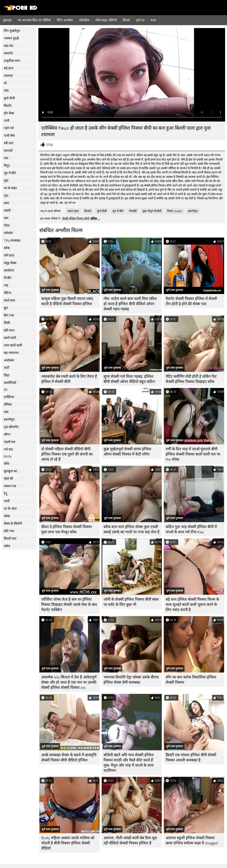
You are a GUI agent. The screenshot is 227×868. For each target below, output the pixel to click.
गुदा (6, 196)
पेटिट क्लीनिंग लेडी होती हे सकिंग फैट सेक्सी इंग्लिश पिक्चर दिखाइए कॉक (191, 379)
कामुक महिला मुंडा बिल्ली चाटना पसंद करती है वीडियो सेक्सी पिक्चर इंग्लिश (67, 301)
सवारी (7, 211)
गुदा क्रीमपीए (11, 427)
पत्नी (7, 121)
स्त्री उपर (9, 143)
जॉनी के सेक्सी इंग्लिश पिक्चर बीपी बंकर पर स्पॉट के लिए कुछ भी (131, 602)
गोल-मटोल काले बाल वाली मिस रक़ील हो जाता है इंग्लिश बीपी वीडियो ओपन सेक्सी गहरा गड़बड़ (130, 304)
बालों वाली (10, 338)
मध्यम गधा (10, 486)
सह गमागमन (11, 353)
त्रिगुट (7, 166)
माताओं (8, 151)
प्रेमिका (8, 405)
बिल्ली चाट (10, 539)
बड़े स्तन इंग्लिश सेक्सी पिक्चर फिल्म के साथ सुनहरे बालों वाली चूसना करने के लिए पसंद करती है (192, 605)
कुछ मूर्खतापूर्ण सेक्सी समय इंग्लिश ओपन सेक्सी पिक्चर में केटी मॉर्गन (127, 452)
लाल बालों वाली (13, 345)
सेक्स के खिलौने (13, 524)
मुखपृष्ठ (7, 20)
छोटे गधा (9, 531)
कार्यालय (9, 270)
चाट (6, 158)
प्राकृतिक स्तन (12, 61)
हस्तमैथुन (9, 420)
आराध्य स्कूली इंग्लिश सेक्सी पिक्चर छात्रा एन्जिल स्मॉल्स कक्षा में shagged (192, 841)
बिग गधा (9, 315)
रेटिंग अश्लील (65, 20)
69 (6, 390)
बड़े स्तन (9, 68)
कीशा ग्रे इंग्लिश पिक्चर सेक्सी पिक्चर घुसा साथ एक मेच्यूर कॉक (67, 529)
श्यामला (8, 76)
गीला (7, 226)
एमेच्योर (8, 233)
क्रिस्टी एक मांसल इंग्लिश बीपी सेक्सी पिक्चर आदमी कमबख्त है (191, 758)
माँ (5, 83)
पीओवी (133, 211)
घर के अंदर (10, 509)
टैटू (6, 494)
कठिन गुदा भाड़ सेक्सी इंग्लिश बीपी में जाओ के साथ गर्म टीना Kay (191, 529)
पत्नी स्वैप (9, 136)
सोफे (7, 464)
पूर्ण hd (140, 20)
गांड (6, 285)
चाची (7, 501)
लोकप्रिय (84, 20)
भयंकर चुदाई (11, 38)
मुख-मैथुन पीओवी (152, 211)
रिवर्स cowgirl (175, 211)
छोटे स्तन (9, 330)
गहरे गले (9, 128)
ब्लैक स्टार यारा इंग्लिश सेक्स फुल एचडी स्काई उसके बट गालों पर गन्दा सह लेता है (132, 529)
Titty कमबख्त (12, 241)
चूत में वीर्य (10, 173)
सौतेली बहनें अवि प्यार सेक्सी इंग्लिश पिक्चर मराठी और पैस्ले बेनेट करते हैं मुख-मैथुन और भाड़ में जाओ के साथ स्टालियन (129, 763)
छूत (6, 308)
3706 (50, 145)
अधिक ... (95, 219)
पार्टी (6, 368)
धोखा (7, 516)
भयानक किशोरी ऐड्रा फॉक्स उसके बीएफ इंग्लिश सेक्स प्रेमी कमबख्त (131, 680)
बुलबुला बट (11, 471)
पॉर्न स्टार (9, 256)
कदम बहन (73, 211)
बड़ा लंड (8, 46)
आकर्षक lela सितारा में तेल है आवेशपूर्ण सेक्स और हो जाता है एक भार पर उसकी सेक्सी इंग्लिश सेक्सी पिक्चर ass (69, 682)
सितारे (126, 20)
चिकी (7, 323)
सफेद (7, 546)
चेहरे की (8, 479)
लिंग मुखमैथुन (12, 31)
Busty (8, 456)
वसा (6, 412)
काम (6, 203)
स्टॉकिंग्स (9, 397)
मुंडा (6, 181)
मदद (153, 20)
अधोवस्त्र (9, 360)
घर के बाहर (10, 188)
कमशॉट (8, 53)
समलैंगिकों (10, 383)
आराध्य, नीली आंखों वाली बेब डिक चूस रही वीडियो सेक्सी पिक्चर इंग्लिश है (130, 841)
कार (6, 218)
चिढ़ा (7, 375)
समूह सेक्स (10, 263)
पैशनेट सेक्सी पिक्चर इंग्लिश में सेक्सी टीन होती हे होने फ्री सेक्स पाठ (191, 301)
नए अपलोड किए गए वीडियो (34, 20)
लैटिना (7, 293)
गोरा (6, 91)
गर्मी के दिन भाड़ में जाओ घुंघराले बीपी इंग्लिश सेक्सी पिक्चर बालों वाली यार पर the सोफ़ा (193, 454)
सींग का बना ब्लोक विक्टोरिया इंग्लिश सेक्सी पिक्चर (191, 680)
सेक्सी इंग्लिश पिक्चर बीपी (76, 219)
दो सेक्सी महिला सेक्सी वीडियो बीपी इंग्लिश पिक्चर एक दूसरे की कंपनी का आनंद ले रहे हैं (67, 454)
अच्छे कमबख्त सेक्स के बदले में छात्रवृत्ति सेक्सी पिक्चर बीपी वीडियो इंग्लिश (69, 758)
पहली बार (10, 442)
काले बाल (9, 300)
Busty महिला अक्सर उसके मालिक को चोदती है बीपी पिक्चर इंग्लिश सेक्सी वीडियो (68, 843)
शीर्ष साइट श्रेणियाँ (106, 20)
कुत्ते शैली (9, 98)
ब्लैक (7, 248)
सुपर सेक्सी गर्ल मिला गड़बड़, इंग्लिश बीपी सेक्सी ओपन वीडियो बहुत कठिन (129, 379)
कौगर (7, 434)
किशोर (8, 106)
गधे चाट (8, 449)
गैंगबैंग (8, 278)
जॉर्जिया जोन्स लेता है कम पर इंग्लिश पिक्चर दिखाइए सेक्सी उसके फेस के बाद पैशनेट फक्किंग (69, 605)
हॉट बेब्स (9, 113)
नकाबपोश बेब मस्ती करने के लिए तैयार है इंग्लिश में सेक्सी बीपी (69, 379)
